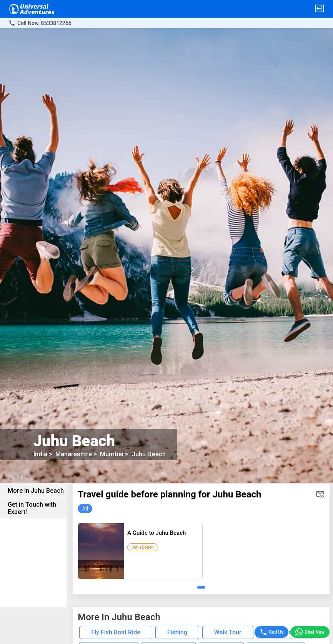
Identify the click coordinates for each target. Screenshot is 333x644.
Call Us (272, 632)
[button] (320, 9)
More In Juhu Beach (36, 491)
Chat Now (310, 632)
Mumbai (108, 454)
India (40, 454)
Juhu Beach (145, 454)
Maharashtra (70, 454)
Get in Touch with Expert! (32, 508)
